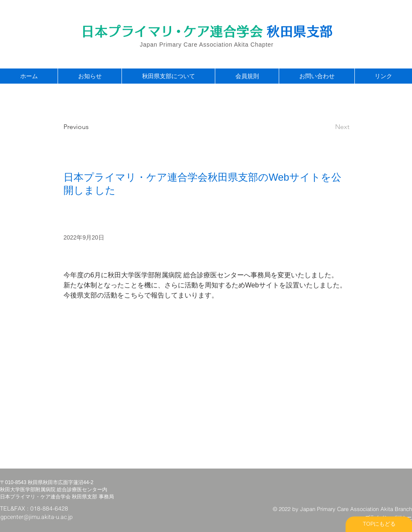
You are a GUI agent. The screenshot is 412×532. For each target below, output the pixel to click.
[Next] (328, 127)
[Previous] (91, 127)
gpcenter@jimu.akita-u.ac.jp (37, 517)
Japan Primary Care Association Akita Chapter (207, 45)
